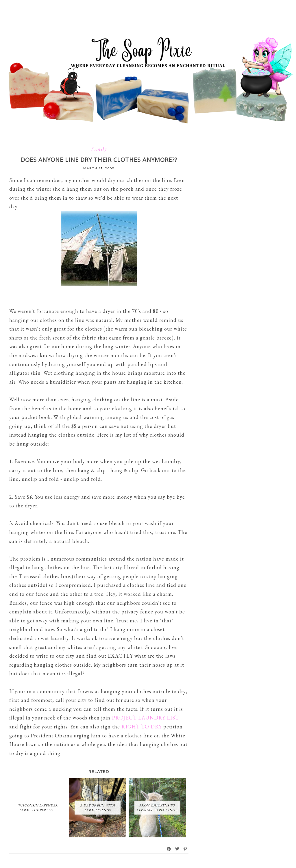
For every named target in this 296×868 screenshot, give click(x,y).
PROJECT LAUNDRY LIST (145, 718)
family (99, 149)
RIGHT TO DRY (142, 727)
